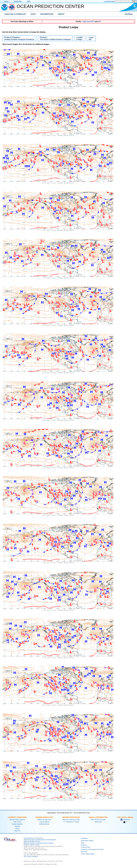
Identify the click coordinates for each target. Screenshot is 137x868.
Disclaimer (84, 838)
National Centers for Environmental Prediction (39, 843)
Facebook (125, 820)
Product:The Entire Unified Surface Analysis (54, 39)
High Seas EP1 (88, 22)
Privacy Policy (86, 847)
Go (134, 1)
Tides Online (17, 822)
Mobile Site (18, 1)
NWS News (98, 822)
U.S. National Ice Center (71, 822)
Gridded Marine (44, 824)
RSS (29, 1)
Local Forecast (109, 1)
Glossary (84, 845)
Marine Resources (71, 817)
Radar (17, 828)
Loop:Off (90, 39)
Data (33, 14)
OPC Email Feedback (31, 856)
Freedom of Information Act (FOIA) (92, 849)
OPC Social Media (125, 817)
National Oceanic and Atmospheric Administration (43, 10)
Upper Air (17, 831)
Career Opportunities (88, 854)
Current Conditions (17, 817)
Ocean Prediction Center (50, 6)
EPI (99, 22)
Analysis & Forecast (15, 14)
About (61, 14)
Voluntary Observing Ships (71, 820)
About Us (84, 852)
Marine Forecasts (44, 817)
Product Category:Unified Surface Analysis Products (18, 39)
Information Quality (87, 841)
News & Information (98, 817)
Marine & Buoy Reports (17, 820)
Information (47, 14)
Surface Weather (17, 824)
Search (129, 14)
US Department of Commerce (33, 838)
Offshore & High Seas (44, 820)
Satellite (17, 826)
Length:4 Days (79, 39)
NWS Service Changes (98, 820)
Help (82, 843)
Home (6, 1)
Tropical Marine (44, 822)
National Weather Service (32, 841)
